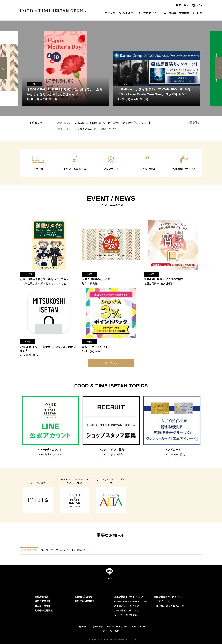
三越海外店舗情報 (83, 597)
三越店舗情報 (42, 597)
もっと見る (111, 363)
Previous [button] (4, 68)
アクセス (110, 13)
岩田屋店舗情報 (43, 606)
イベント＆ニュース (130, 13)
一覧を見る (194, 122)
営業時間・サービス (191, 13)
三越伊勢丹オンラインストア (129, 597)
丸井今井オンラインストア (128, 611)
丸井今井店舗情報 (44, 611)
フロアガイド (151, 13)
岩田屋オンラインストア (127, 606)
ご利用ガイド (83, 627)
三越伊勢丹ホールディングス (169, 597)
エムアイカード (162, 601)
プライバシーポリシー (116, 627)
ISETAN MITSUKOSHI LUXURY (131, 601)
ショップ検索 (169, 13)
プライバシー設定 (111, 631)
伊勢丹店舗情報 (43, 601)
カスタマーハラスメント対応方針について (65, 550)
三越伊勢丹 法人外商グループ (169, 606)
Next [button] (218, 68)
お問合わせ (97, 627)
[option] (65, 68)
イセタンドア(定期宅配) (126, 615)
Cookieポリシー (138, 627)
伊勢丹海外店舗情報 (85, 601)
